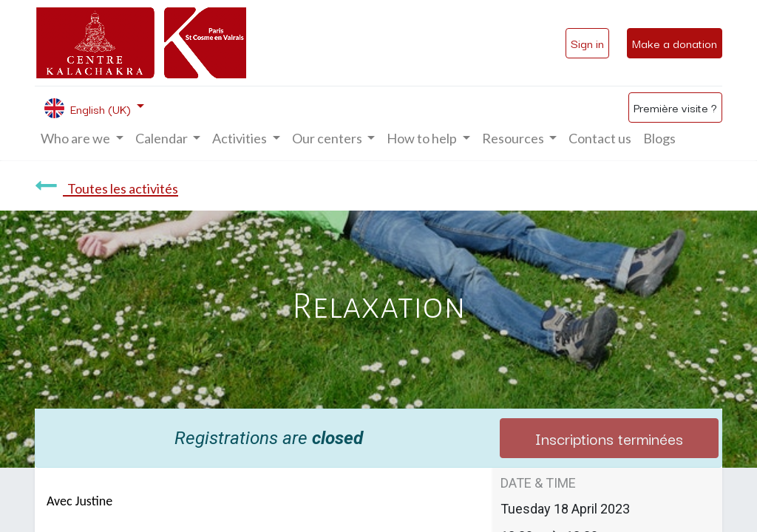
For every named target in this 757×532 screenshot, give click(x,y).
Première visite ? (675, 107)
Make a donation (675, 43)
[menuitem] (600, 139)
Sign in (587, 43)
